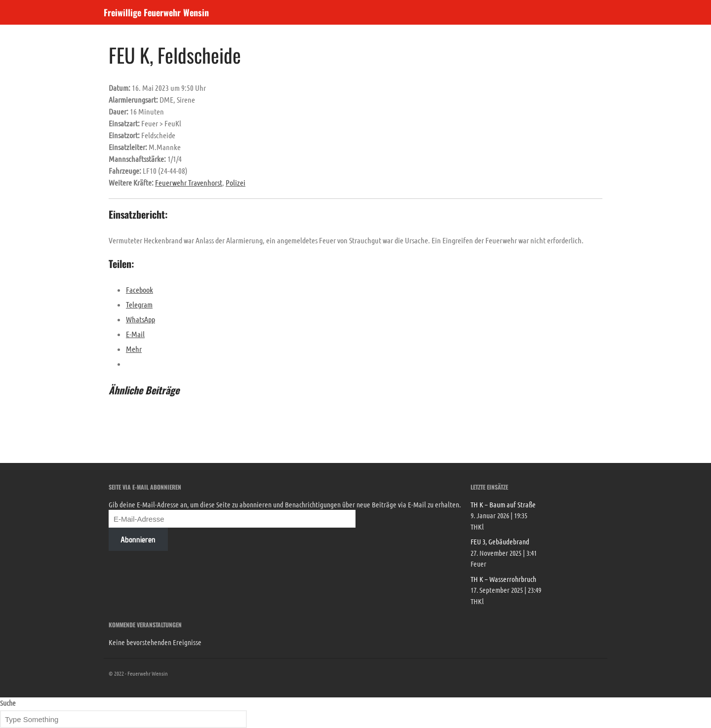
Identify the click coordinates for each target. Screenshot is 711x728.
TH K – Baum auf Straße (503, 504)
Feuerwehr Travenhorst (189, 182)
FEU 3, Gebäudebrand (500, 541)
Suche (8, 703)
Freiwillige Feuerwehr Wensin (156, 12)
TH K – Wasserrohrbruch (503, 579)
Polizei (236, 182)
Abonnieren (138, 539)
